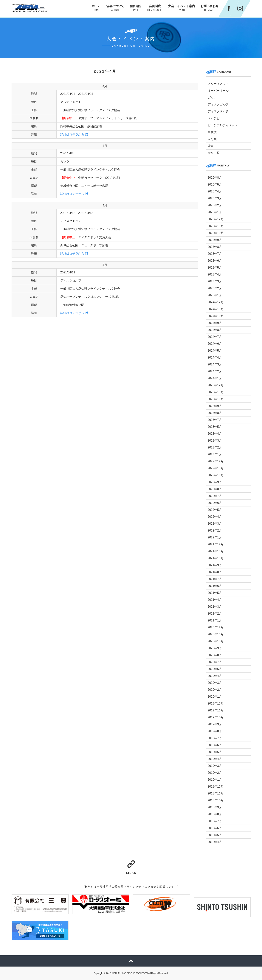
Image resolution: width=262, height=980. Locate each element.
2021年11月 (216, 551)
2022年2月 (215, 530)
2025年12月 (216, 219)
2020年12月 (216, 627)
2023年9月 (215, 406)
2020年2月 (215, 690)
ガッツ (212, 98)
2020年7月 (215, 662)
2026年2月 (215, 205)
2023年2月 (215, 447)
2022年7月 (215, 496)
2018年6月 (215, 828)
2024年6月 (215, 344)
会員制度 (155, 8)
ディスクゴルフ (218, 104)
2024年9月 (215, 323)
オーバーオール (218, 91)
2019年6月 (215, 745)
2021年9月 (215, 565)
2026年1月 (215, 212)
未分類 (212, 139)
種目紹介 (136, 8)
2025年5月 (215, 268)
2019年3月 (215, 766)
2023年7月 (215, 420)
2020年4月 (215, 676)
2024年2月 (215, 371)
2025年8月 (215, 247)
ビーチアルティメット (223, 125)
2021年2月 (215, 614)
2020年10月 (216, 641)
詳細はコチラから (72, 134)
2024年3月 (215, 364)
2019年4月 (215, 759)
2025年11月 (216, 226)
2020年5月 (215, 669)
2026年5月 (215, 184)
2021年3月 (215, 607)
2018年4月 (215, 842)
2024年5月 (215, 351)
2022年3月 (215, 524)
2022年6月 (215, 503)
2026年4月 (215, 191)
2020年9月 (215, 648)
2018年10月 (216, 800)
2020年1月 (215, 697)
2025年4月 (215, 274)
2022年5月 (215, 510)
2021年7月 (215, 579)
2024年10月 (216, 316)
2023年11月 (216, 392)
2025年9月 (215, 240)
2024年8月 (215, 330)
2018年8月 (215, 814)
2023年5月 (215, 427)
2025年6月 (215, 261)
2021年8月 (215, 572)
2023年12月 (216, 385)
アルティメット (218, 84)
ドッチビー (215, 118)
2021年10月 (216, 558)
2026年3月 (215, 198)
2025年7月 (215, 254)
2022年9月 (215, 482)
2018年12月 (216, 787)
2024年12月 (216, 302)
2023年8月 (215, 413)
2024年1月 (215, 378)
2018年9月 (215, 807)
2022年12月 (216, 461)
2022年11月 (216, 468)
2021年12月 (216, 544)
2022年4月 (215, 517)
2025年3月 (215, 281)
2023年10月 (216, 399)
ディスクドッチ (218, 111)
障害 (211, 146)
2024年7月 (215, 337)
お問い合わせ (210, 8)
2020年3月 (215, 683)
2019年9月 (215, 724)
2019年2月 (215, 773)
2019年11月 (216, 710)
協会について (115, 8)
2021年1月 (215, 620)
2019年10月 (216, 717)
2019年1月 (215, 780)
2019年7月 (215, 738)
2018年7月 (215, 821)
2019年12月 (216, 703)
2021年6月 (215, 586)
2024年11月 (216, 309)
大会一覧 (214, 153)
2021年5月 (215, 593)
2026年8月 (215, 178)
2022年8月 (215, 489)
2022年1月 (215, 537)
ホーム (96, 8)
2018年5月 (215, 835)
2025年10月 (216, 233)
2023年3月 (215, 441)
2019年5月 (215, 752)
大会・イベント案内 (182, 8)
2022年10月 (216, 475)
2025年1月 (215, 295)
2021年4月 (215, 600)
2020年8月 (215, 655)
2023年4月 (215, 434)
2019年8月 (215, 731)
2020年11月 (216, 634)
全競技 (212, 132)
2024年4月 (215, 357)
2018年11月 (216, 793)
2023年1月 (215, 454)
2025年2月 (215, 288)
